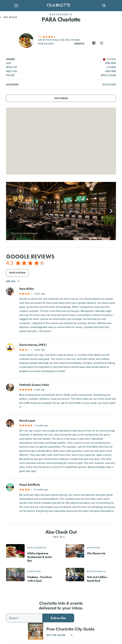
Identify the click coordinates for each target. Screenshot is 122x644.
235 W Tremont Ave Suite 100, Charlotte (59, 40)
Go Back (9, 17)
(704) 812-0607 (46, 44)
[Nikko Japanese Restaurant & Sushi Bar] (15, 551)
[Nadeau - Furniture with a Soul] (15, 575)
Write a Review (17, 273)
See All (61, 537)
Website (79, 44)
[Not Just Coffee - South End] (75, 575)
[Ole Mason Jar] (75, 551)
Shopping (94, 548)
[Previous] (11, 211)
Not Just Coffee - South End (97, 579)
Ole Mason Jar (96, 553)
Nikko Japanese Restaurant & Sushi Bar (39, 557)
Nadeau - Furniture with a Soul (40, 579)
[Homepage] (60, 6)
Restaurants (37, 548)
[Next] (111, 211)
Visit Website (61, 98)
